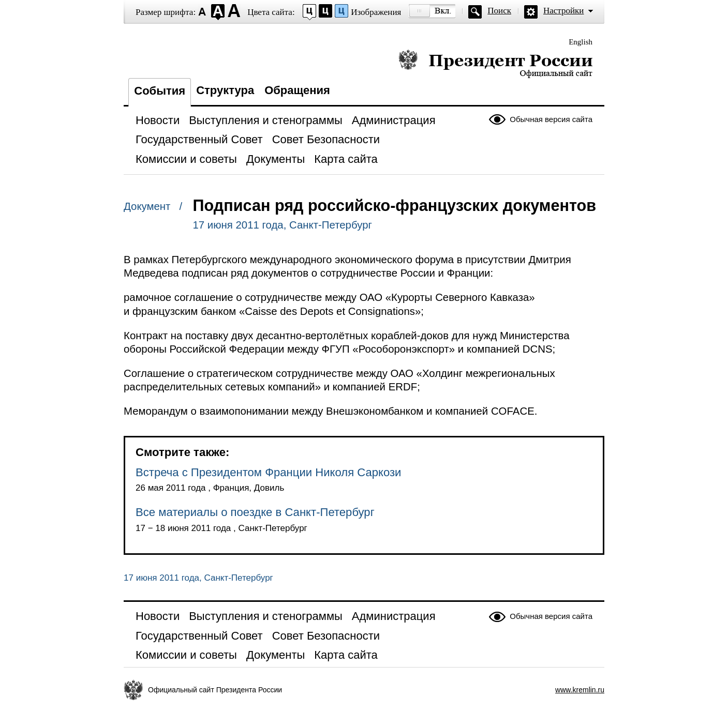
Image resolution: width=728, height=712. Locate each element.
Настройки (563, 11)
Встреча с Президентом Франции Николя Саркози (268, 472)
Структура (225, 90)
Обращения (297, 90)
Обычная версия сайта (551, 119)
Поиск (499, 11)
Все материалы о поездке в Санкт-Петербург (255, 512)
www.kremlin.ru (580, 690)
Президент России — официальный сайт (495, 63)
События (160, 91)
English (581, 42)
